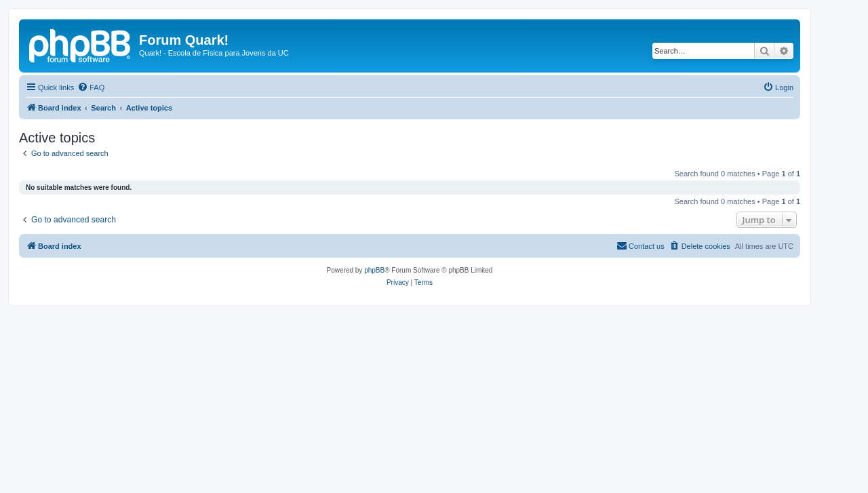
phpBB (374, 270)
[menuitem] (91, 87)
